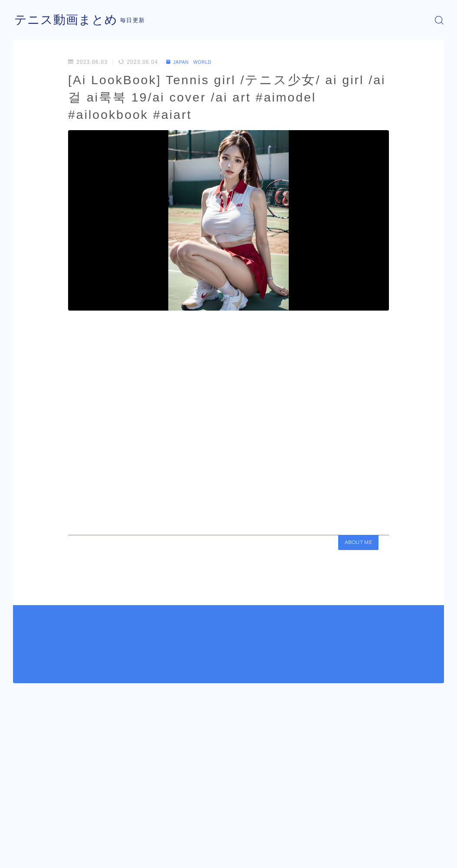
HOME (23, 832)
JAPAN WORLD (193, 62)
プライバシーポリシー (86, 858)
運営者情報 (27, 858)
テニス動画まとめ (69, 20)
